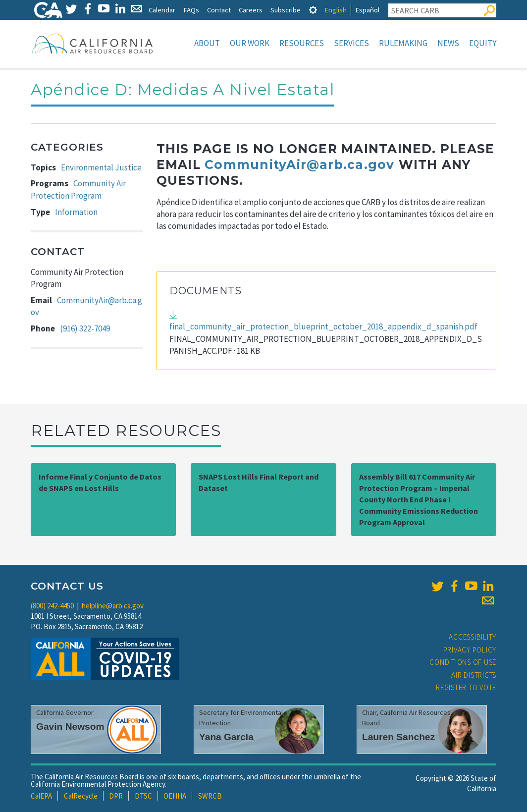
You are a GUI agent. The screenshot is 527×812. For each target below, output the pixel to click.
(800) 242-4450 (52, 606)
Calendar (162, 10)
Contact (219, 10)
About (207, 43)
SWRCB (210, 796)
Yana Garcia (226, 737)
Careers (251, 10)
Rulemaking (403, 43)
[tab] (313, 10)
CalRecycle (81, 796)
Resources (302, 43)
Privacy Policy (470, 650)
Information (76, 212)
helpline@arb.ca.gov (113, 606)
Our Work (250, 43)
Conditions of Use (463, 662)
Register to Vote (466, 687)
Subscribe (286, 10)
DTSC (143, 796)
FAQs (191, 10)
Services (351, 43)
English (336, 10)
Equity (483, 43)
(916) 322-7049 (85, 328)
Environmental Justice (101, 167)
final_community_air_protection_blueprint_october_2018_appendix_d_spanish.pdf (323, 326)
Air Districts (474, 675)
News (448, 43)
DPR (116, 796)
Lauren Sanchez (398, 737)
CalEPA (41, 796)
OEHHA (175, 796)
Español (367, 10)
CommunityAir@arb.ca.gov (299, 164)
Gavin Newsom (70, 727)
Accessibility (473, 637)
